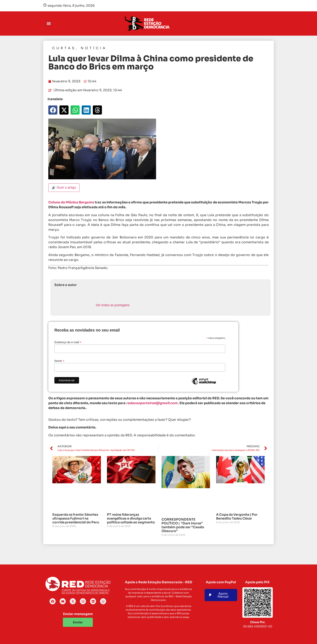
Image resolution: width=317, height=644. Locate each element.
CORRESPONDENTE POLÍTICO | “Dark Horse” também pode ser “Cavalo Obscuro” (183, 525)
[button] (49, 24)
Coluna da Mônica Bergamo (71, 202)
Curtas (64, 48)
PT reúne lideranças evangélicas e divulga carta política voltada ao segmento (131, 518)
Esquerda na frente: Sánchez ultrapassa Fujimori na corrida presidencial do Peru (76, 518)
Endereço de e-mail (68, 342)
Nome (59, 361)
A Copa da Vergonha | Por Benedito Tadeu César (237, 516)
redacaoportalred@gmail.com (152, 403)
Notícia (94, 48)
